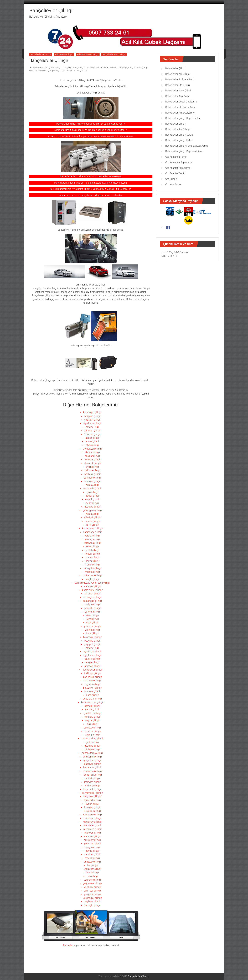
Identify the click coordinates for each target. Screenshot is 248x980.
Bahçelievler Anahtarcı (41, 55)
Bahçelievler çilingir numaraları (92, 68)
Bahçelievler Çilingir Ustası (179, 140)
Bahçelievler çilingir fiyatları (42, 68)
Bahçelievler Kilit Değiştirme (180, 113)
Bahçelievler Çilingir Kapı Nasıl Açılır (184, 151)
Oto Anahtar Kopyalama (178, 168)
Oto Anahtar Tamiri (175, 173)
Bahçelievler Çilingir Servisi (179, 135)
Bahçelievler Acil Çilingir (178, 74)
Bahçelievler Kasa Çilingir (114, 55)
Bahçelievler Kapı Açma (178, 96)
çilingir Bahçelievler (38, 71)
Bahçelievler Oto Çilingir (88, 55)
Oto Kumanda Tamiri (176, 157)
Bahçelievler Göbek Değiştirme (181, 102)
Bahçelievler (69, 945)
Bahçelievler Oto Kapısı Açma (181, 107)
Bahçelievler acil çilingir (117, 68)
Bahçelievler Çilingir (52, 10)
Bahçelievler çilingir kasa (66, 68)
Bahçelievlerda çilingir (138, 68)
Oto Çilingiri (171, 179)
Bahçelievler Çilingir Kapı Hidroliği (183, 118)
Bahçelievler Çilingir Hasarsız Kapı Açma (187, 146)
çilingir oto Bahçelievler (77, 71)
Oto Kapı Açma (173, 184)
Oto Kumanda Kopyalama (179, 162)
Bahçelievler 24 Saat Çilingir (180, 80)
